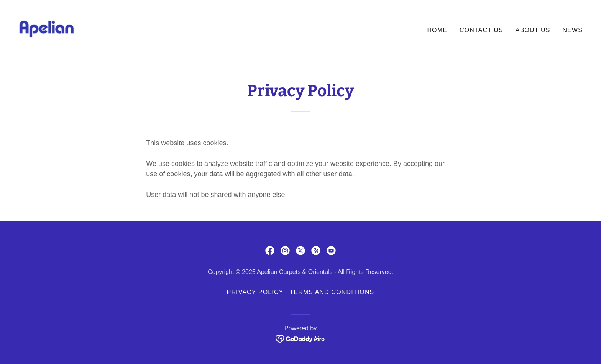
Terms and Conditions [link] (332, 292)
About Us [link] (533, 30)
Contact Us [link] (481, 30)
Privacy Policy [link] (255, 292)
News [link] (572, 30)
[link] (46, 29)
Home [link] (437, 30)
